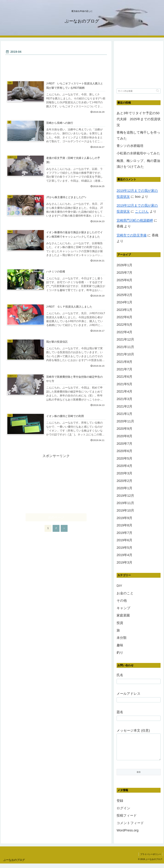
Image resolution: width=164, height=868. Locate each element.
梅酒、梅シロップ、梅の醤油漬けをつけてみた (138, 164)
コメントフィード (130, 827)
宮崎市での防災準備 (132, 235)
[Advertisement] (56, 65)
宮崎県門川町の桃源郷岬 (135, 220)
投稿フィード (127, 820)
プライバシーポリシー (151, 859)
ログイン (123, 813)
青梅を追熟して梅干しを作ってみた (138, 135)
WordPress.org (128, 835)
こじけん (142, 211)
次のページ (56, 517)
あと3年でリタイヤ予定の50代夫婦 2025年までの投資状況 (139, 119)
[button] (157, 91)
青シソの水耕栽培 (130, 146)
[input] (139, 91)
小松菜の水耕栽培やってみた (138, 153)
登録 (120, 805)
